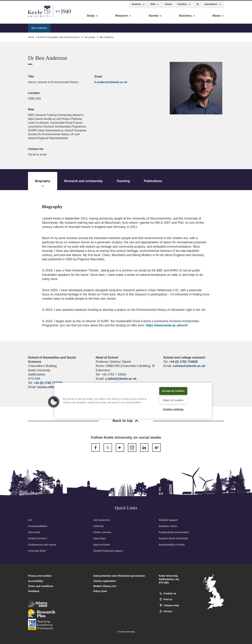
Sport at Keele (101, 545)
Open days (100, 538)
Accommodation (38, 526)
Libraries (98, 526)
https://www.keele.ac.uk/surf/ (167, 325)
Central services (37, 538)
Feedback (34, 591)
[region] (133, 401)
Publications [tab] (153, 181)
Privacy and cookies (40, 576)
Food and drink (37, 551)
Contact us (163, 27)
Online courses (102, 532)
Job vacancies (102, 520)
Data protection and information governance (119, 576)
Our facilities (119, 27)
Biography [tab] (43, 184)
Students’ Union (168, 526)
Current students (141, 27)
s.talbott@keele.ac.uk (121, 379)
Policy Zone (100, 591)
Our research (98, 27)
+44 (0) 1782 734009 (183, 362)
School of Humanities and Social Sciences (59, 36)
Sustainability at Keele (172, 545)
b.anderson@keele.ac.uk (111, 82)
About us (60, 27)
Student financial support (108, 551)
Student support (168, 520)
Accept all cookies (173, 391)
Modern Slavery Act (105, 586)
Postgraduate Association (174, 532)
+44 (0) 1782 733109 (48, 383)
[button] (198, 4)
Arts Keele (34, 532)
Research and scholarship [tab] (83, 181)
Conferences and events (42, 545)
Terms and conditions (41, 586)
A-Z (30, 520)
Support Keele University (173, 538)
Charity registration (105, 581)
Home (31, 36)
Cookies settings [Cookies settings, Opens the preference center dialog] (173, 409)
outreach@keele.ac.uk (189, 366)
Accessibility (13, 18)
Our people (77, 27)
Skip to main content (19, 18)
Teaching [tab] (123, 181)
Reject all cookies (173, 400)
